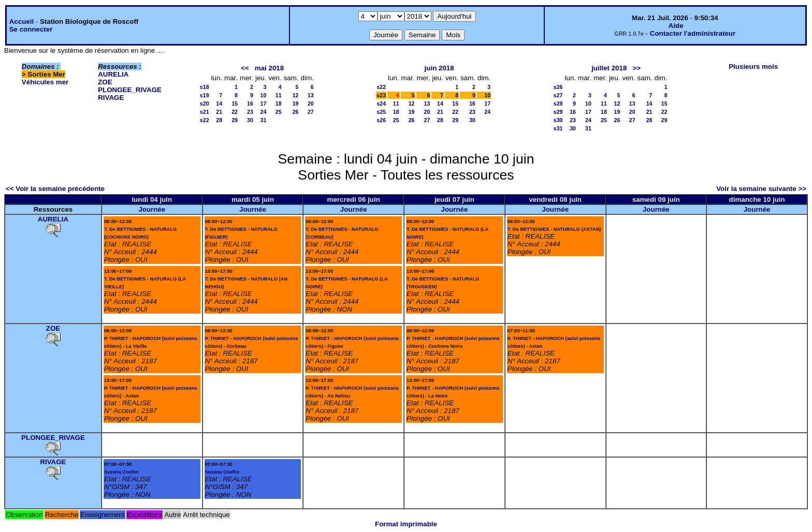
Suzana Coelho (121, 472)
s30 (558, 120)
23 (250, 112)
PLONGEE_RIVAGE (130, 90)
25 (279, 112)
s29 (558, 112)
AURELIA (113, 74)
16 (250, 104)
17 (264, 104)
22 (235, 112)
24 (264, 112)
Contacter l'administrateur (693, 33)
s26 (381, 120)
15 (235, 104)
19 (296, 104)
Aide (676, 26)
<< (245, 68)
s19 (205, 95)
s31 (558, 128)
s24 (381, 104)
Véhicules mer (45, 82)
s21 (205, 112)
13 (311, 95)
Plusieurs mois (753, 66)
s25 (381, 112)
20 (311, 104)
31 (264, 120)
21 (219, 112)
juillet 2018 (609, 68)
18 (279, 104)
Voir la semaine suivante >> (761, 189)
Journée (152, 209)
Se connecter (31, 29)
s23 (381, 95)
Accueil (21, 21)
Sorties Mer (46, 74)
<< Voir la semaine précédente (55, 189)
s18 (205, 87)
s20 (205, 104)
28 (219, 120)
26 (296, 112)
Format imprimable (406, 524)
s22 (205, 120)
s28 (558, 104)
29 (235, 120)
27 (311, 112)
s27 (558, 95)
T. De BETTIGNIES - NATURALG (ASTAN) (554, 229)
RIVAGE (111, 98)
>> (636, 68)
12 (296, 95)
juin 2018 (439, 68)
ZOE (105, 82)
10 (264, 95)
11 (279, 95)
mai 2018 (269, 68)
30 (250, 120)
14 (219, 104)
